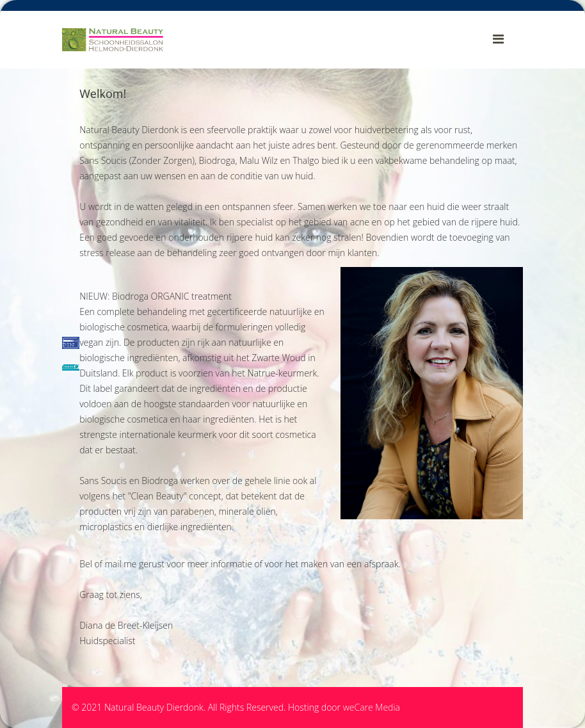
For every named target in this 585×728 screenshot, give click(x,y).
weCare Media (372, 707)
